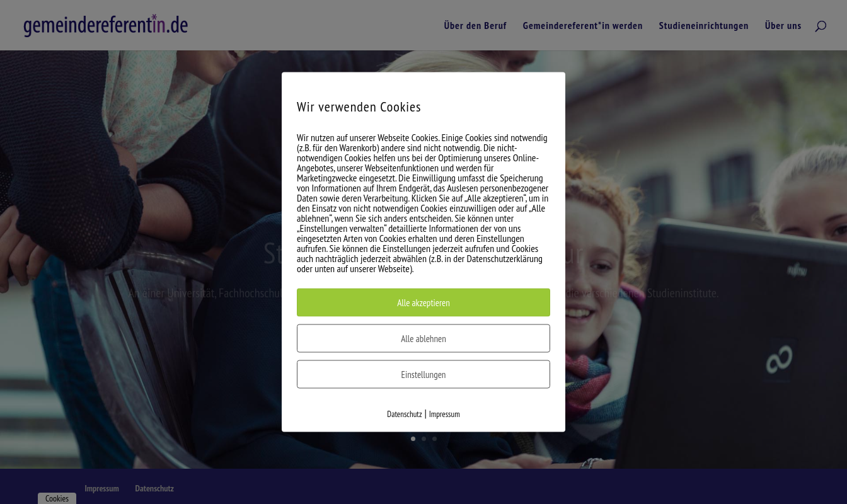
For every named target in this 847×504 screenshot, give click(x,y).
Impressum (445, 414)
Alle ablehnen (423, 339)
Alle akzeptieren (423, 303)
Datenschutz (404, 414)
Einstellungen (424, 375)
